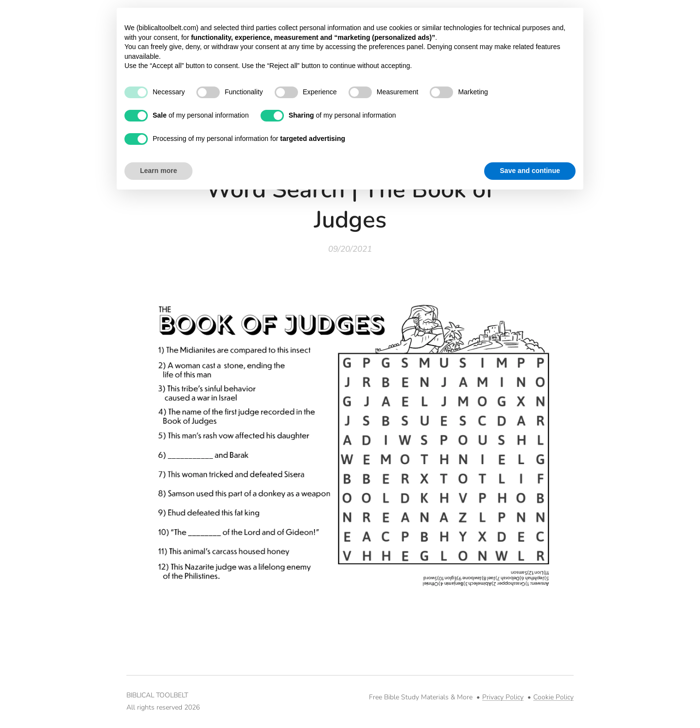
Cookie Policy (553, 697)
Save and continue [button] (530, 171)
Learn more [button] (158, 171)
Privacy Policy (503, 697)
